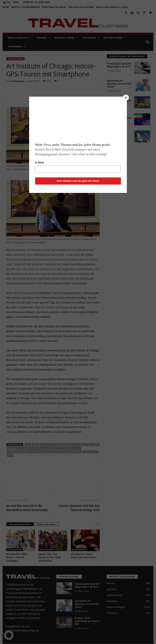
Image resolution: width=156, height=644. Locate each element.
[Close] (126, 98)
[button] (9, 635)
